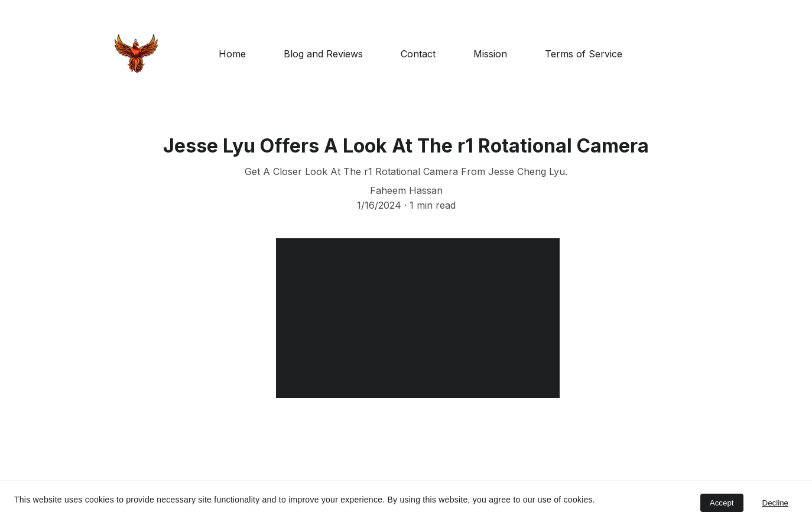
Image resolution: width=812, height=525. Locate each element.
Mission (490, 54)
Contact (418, 54)
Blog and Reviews (323, 54)
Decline (775, 503)
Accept (722, 503)
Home (232, 54)
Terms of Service (584, 54)
